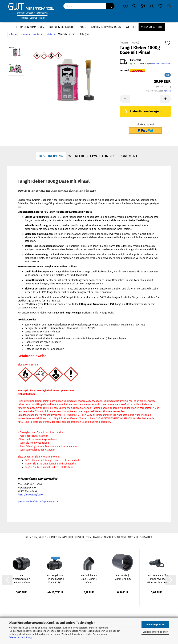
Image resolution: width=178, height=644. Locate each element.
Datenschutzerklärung (20, 637)
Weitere (131, 27)
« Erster (13, 34)
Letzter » (51, 34)
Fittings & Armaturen (30, 27)
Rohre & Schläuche (62, 27)
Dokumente (129, 156)
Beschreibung (51, 156)
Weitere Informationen (155, 632)
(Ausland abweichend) (161, 64)
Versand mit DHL (152, 27)
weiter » (38, 34)
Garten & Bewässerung (106, 27)
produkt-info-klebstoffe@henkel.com (38, 502)
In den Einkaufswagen (141, 111)
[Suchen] (110, 6)
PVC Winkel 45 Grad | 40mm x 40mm (89, 579)
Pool (83, 27)
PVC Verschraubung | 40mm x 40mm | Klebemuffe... (21, 579)
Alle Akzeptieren (155, 625)
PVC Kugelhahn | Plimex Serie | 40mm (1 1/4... (55, 579)
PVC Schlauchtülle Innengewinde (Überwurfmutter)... (158, 579)
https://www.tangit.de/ (30, 495)
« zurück (25, 34)
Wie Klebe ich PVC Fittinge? (91, 156)
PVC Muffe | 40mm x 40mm (123, 577)
